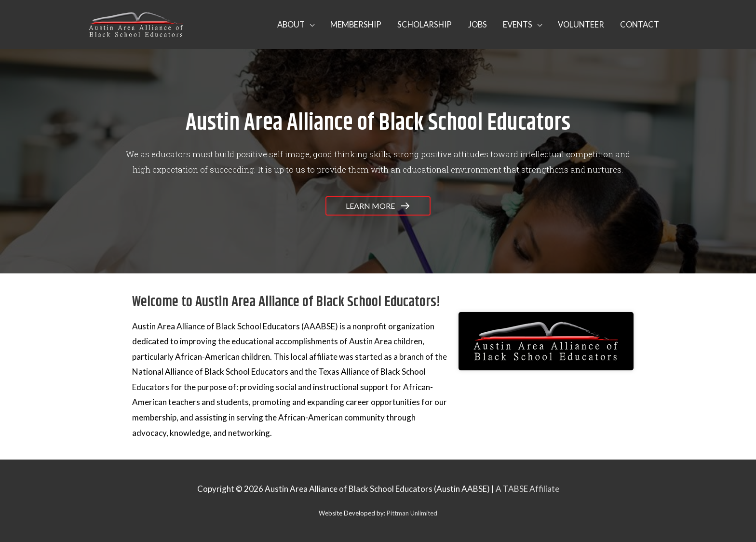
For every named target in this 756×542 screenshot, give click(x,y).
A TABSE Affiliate (527, 489)
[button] (283, 25)
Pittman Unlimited (412, 513)
